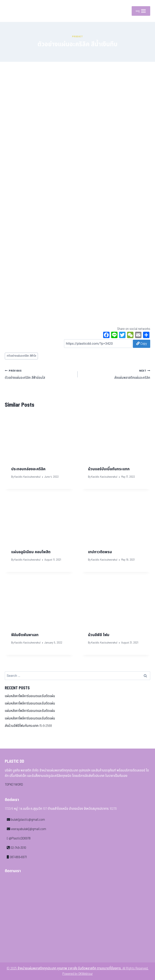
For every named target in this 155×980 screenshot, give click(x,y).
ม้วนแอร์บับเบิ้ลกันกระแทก (109, 469)
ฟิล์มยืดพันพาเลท (25, 635)
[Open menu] (141, 11)
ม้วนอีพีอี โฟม (99, 635)
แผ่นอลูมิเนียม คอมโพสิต (31, 552)
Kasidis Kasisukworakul (27, 477)
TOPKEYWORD (14, 785)
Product (77, 36)
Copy (142, 344)
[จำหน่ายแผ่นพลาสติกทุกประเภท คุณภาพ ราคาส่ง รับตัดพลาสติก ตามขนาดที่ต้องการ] (14, 11)
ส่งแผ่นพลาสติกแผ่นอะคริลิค (116, 374)
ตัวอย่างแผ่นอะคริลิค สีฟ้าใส (21, 356)
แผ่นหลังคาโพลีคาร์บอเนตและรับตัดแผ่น (30, 696)
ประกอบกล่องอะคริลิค (28, 469)
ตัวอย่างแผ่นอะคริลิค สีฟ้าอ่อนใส (39, 374)
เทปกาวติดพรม (100, 552)
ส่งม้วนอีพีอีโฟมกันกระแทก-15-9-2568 (28, 726)
